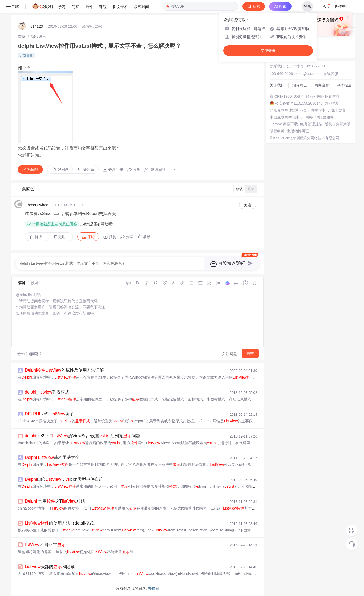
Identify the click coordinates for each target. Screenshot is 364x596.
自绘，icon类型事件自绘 (64, 479)
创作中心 (342, 6)
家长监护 (339, 110)
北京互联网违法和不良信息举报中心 (300, 110)
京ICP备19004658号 (287, 96)
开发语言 (26, 55)
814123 (37, 26)
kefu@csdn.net (308, 74)
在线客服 (331, 74)
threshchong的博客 (34, 443)
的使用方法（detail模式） (61, 523)
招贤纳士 (300, 85)
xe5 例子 (49, 414)
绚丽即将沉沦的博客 (35, 552)
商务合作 (322, 85)
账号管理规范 (311, 124)
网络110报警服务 (320, 117)
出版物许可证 (298, 131)
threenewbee (37, 205)
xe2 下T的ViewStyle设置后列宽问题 (82, 436)
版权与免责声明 (338, 124)
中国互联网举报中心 (286, 117)
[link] (22, 37)
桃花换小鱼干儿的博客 (37, 530)
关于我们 (277, 85)
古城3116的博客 (31, 574)
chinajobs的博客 (31, 508)
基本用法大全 (52, 457)
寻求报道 (344, 85)
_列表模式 (47, 392)
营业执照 (332, 103)
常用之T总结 (55, 501)
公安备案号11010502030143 (299, 103)
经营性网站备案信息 (323, 96)
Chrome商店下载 (284, 124)
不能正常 (45, 545)
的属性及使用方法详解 (64, 370)
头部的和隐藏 (50, 567)
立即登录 (268, 51)
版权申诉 (277, 131)
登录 (308, 6)
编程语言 (39, 37)
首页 (22, 37)
